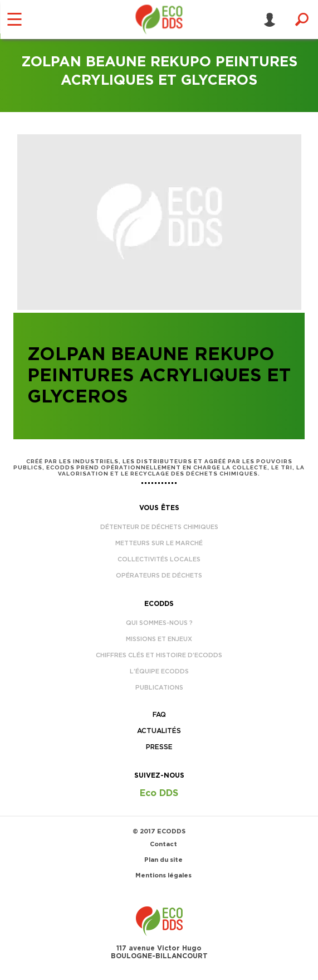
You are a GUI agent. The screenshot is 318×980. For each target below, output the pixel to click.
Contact (163, 844)
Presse (159, 747)
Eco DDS (159, 793)
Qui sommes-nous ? (159, 623)
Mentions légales (163, 875)
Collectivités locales (159, 559)
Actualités (159, 731)
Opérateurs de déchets (159, 576)
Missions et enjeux (159, 639)
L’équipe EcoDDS (159, 671)
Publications (159, 688)
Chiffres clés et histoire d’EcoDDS (159, 655)
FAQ (159, 715)
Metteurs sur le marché (159, 543)
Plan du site (163, 860)
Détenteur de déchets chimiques (159, 527)
